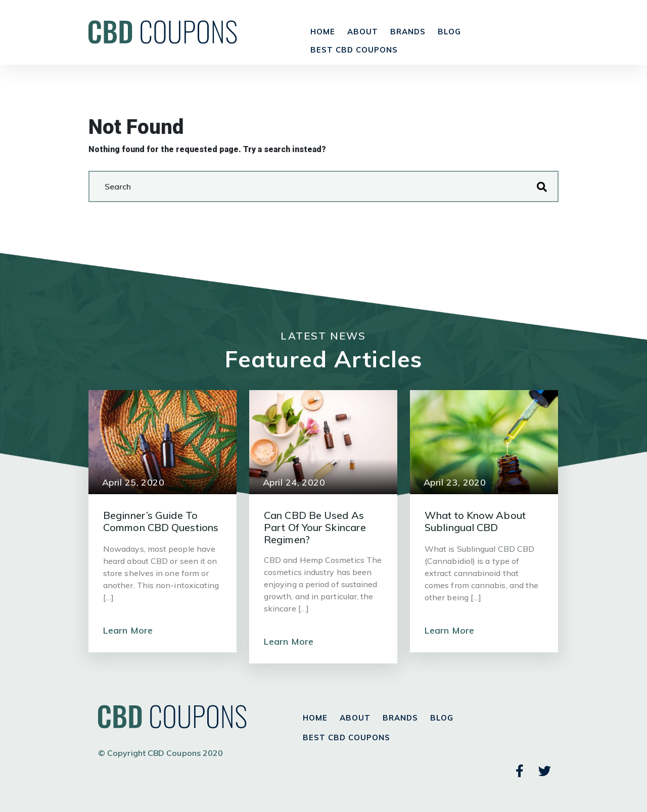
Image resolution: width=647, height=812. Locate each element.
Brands (408, 32)
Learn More (128, 630)
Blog (449, 32)
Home (323, 32)
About (363, 32)
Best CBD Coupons (354, 50)
